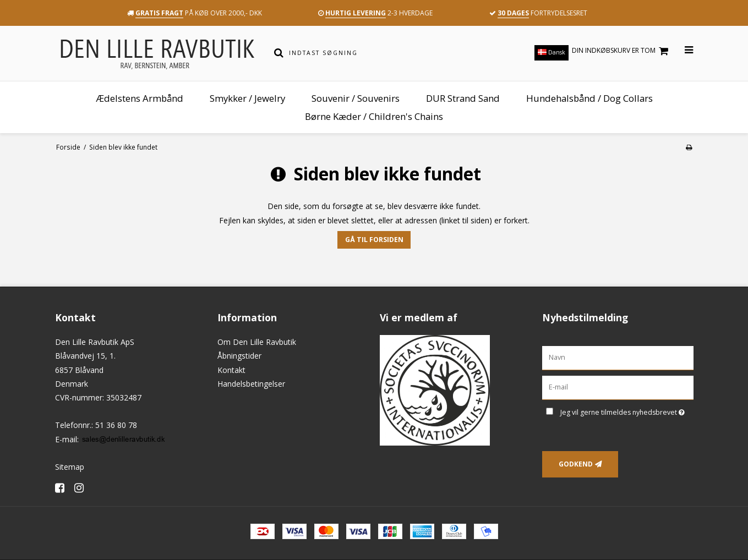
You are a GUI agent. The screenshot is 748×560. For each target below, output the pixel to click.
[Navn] (618, 357)
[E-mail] (618, 387)
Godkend (576, 464)
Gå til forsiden (374, 240)
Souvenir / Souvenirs (356, 98)
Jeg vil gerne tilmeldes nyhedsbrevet (627, 410)
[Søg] (279, 53)
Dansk (552, 52)
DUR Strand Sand (463, 98)
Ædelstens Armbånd (140, 98)
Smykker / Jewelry (247, 98)
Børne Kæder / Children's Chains (374, 116)
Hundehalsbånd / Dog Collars (589, 98)
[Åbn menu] (682, 50)
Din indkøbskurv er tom (622, 51)
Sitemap (70, 467)
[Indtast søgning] (381, 53)
